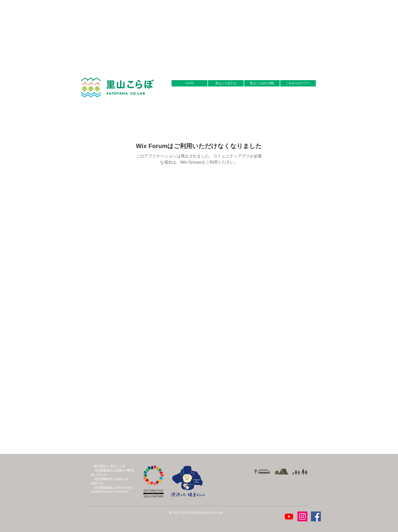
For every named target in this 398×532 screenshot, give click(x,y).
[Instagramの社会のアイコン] (302, 516)
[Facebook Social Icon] (316, 516)
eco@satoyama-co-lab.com (110, 492)
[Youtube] (289, 516)
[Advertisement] (152, 36)
